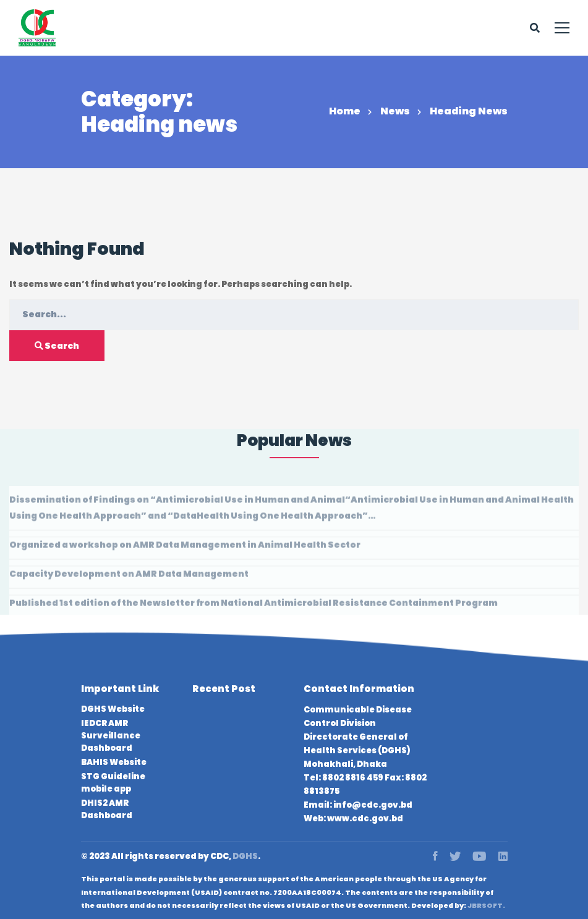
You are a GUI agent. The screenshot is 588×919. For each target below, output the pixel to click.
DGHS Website (113, 709)
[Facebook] (435, 857)
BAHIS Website (114, 762)
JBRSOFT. (486, 905)
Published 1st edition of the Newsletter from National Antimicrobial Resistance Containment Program (254, 606)
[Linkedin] (503, 857)
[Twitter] (455, 857)
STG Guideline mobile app (113, 783)
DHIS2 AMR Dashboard (107, 809)
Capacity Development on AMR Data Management (129, 577)
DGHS (245, 856)
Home (345, 111)
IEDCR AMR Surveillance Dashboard (111, 736)
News (395, 111)
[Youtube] (479, 857)
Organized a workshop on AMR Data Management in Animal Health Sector (185, 548)
